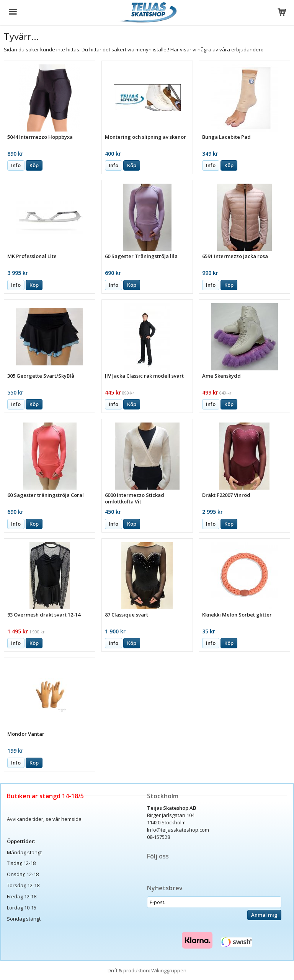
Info (16, 165)
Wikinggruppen (169, 970)
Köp (34, 165)
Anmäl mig (264, 915)
